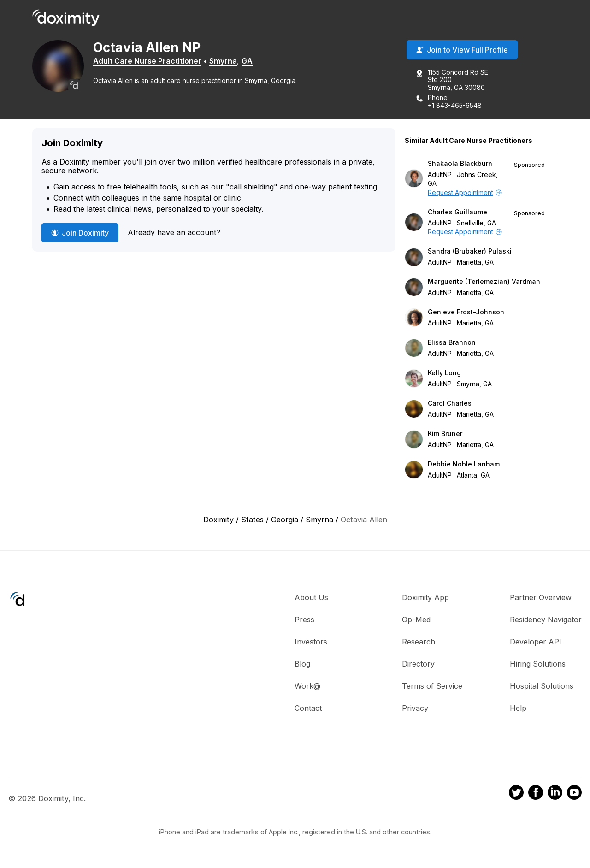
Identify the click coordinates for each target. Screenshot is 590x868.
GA (251, 61)
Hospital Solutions (542, 686)
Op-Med (416, 620)
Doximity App (425, 598)
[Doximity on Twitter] (516, 794)
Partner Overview (541, 598)
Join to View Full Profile (462, 50)
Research (419, 642)
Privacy (415, 709)
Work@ (307, 686)
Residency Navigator (546, 620)
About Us (311, 598)
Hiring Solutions (538, 664)
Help (518, 709)
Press (304, 620)
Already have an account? (174, 233)
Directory (418, 664)
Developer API (536, 642)
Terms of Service (432, 686)
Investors (311, 642)
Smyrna (227, 61)
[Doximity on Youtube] (574, 794)
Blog (302, 664)
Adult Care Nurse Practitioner (151, 61)
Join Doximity (80, 233)
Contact (308, 709)
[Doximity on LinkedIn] (555, 794)
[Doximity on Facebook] (536, 794)
